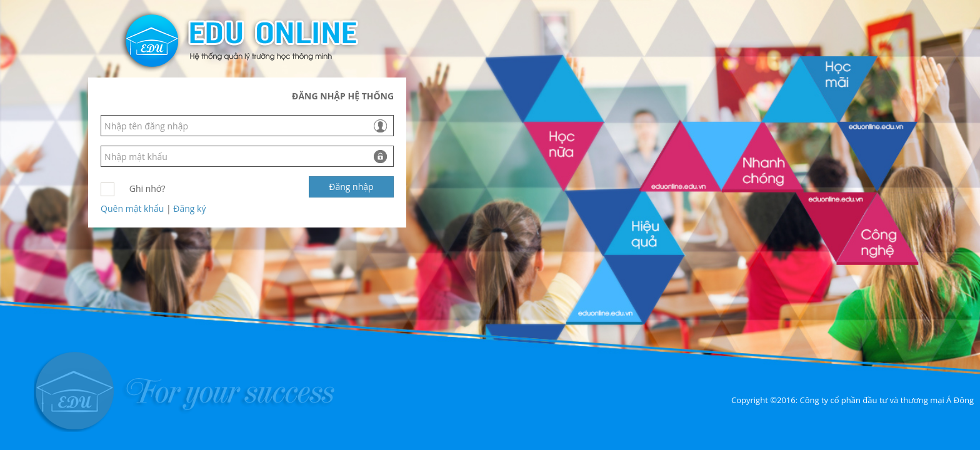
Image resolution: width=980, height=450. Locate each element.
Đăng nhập (351, 187)
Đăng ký (189, 208)
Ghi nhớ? (147, 188)
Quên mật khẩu (132, 208)
